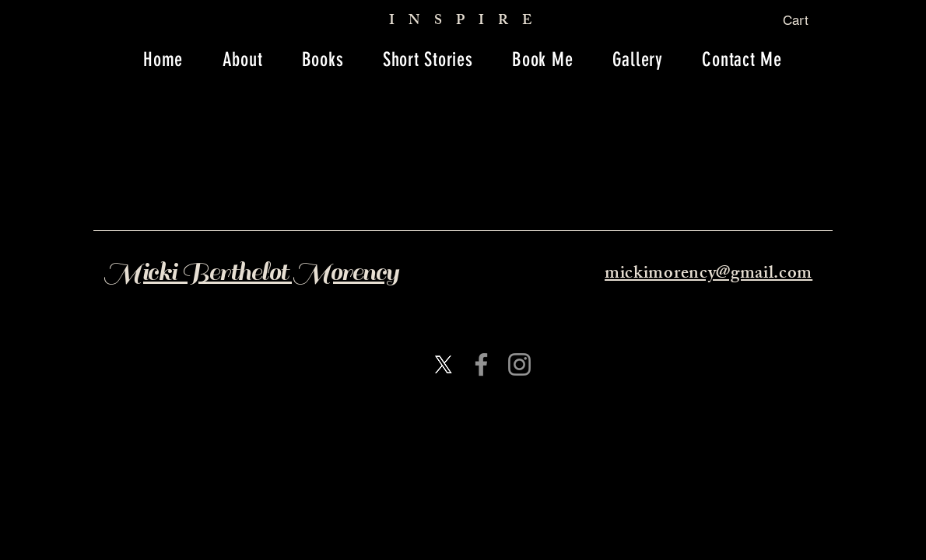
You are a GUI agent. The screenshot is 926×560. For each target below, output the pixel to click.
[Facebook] (481, 364)
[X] (443, 364)
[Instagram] (519, 364)
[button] (807, 20)
